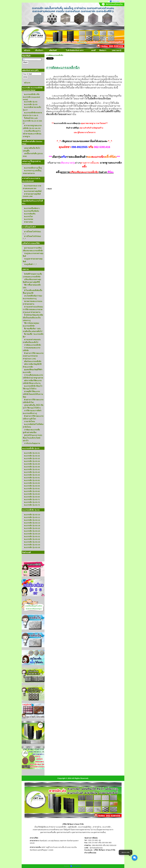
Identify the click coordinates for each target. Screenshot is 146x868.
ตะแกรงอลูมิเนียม (85, 827)
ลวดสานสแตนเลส (39, 830)
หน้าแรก (27, 50)
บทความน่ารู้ (116, 50)
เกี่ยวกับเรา (39, 50)
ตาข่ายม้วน (97, 827)
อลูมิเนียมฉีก (72, 827)
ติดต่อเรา (103, 50)
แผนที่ (93, 50)
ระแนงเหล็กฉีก (61, 827)
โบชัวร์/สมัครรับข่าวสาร (75, 50)
